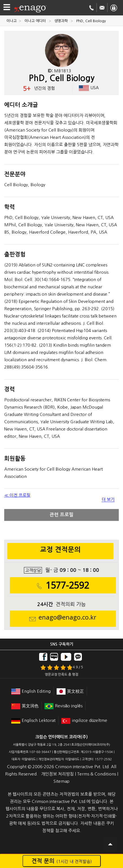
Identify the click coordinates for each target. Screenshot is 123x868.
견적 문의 (62, 861)
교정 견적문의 (60, 550)
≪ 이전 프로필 (17, 495)
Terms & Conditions (97, 774)
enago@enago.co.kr (67, 617)
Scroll (110, 844)
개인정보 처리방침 (57, 774)
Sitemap (61, 781)
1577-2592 (67, 586)
